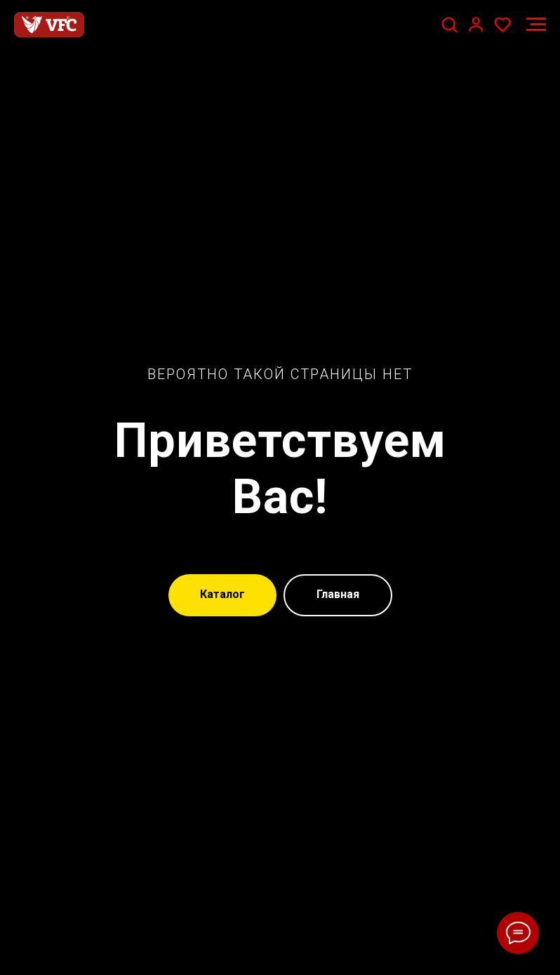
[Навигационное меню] (536, 25)
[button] (449, 24)
